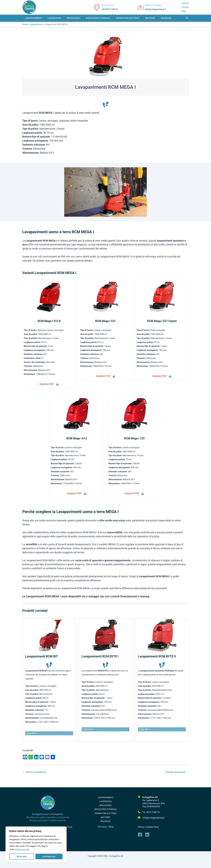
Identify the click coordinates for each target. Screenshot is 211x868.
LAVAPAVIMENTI (105, 798)
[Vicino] (65, 828)
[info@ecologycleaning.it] (151, 818)
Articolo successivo (176, 773)
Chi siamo (102, 834)
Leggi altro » (32, 734)
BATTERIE (105, 822)
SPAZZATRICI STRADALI (105, 812)
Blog (184, 11)
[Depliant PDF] (49, 384)
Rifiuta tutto (22, 856)
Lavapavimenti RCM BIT (42, 657)
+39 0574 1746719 (110, 9)
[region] (36, 845)
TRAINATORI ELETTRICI (106, 817)
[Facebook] (140, 835)
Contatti (185, 7)
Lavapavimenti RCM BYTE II (157, 657)
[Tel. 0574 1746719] (149, 812)
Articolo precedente (35, 773)
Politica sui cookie (23, 850)
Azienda (185, 3)
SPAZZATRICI (105, 808)
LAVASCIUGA (106, 803)
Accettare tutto (49, 856)
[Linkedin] (147, 835)
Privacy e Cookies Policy (148, 827)
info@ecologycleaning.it (155, 9)
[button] (187, 18)
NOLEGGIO (105, 827)
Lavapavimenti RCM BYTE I (100, 657)
